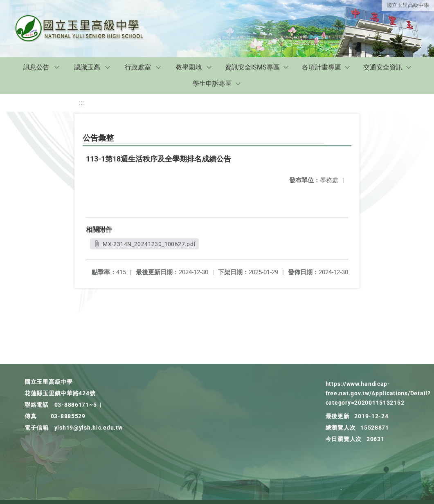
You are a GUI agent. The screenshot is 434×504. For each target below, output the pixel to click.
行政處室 (138, 67)
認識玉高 (87, 67)
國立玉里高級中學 (408, 5)
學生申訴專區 (212, 84)
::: (81, 103)
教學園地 (189, 67)
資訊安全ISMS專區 (252, 67)
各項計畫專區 (322, 67)
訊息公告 (36, 67)
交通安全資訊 (383, 67)
